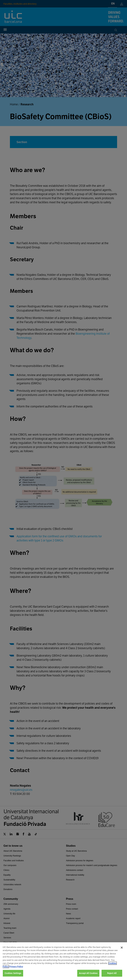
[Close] (122, 951)
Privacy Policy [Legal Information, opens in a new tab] (16, 970)
